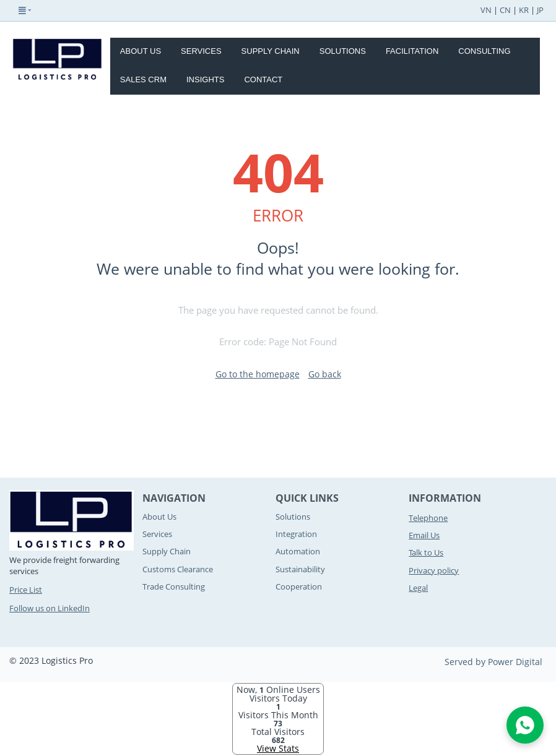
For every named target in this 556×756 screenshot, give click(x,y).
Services (201, 51)
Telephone (428, 518)
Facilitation (412, 51)
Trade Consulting (174, 586)
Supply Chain (271, 51)
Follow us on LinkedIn (50, 608)
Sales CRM (143, 79)
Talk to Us (426, 552)
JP (540, 10)
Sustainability (300, 569)
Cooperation (299, 586)
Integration (296, 534)
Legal (418, 588)
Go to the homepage (258, 374)
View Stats (278, 748)
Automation (298, 551)
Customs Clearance (178, 569)
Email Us (424, 535)
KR (524, 10)
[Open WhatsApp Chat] (525, 725)
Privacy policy (434, 570)
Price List (26, 590)
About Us (141, 51)
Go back (325, 374)
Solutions (343, 51)
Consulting (484, 51)
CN (505, 10)
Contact (263, 79)
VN (486, 10)
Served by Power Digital (493, 662)
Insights (205, 79)
